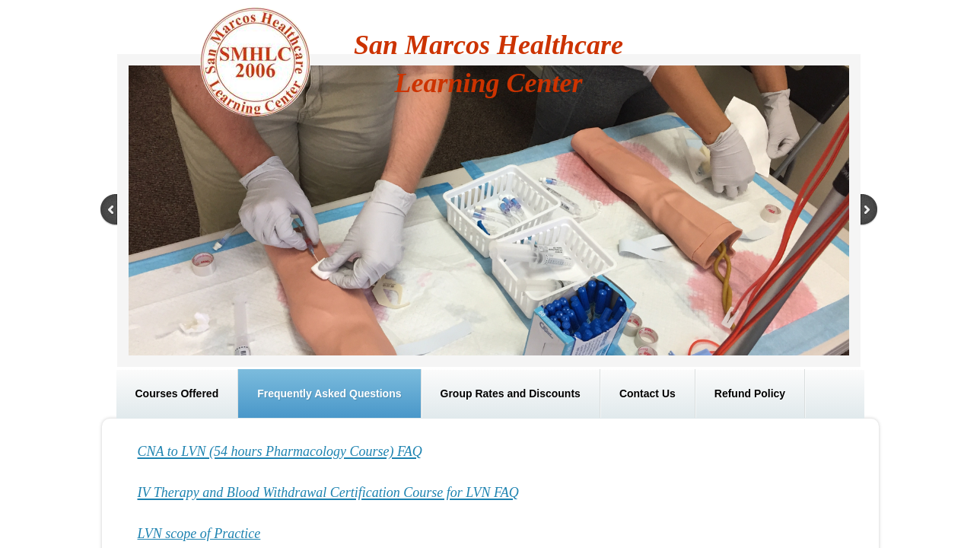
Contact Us (647, 393)
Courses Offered (177, 393)
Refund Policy (750, 393)
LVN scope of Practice (199, 534)
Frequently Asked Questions (329, 393)
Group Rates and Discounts (511, 393)
